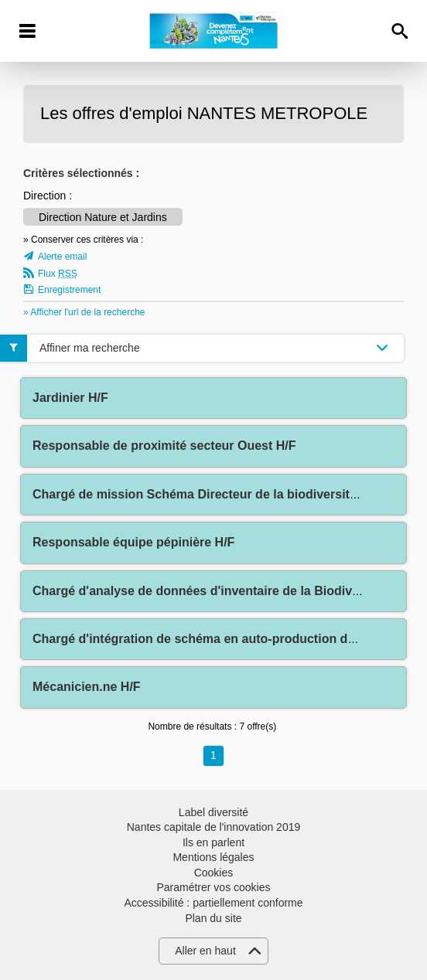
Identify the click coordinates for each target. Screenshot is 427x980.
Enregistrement (69, 290)
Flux (58, 274)
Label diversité (213, 812)
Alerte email (62, 257)
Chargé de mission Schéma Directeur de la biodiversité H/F (206, 494)
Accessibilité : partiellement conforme (213, 903)
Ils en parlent (213, 842)
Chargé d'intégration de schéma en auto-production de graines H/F (229, 639)
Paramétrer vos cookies (213, 887)
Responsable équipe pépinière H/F (133, 542)
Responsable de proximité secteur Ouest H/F (164, 446)
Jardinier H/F (70, 398)
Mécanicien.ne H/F (87, 687)
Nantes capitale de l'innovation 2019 (214, 827)
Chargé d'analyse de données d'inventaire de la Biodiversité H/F (220, 591)
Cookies (214, 873)
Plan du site (213, 918)
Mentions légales (213, 857)
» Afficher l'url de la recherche (84, 312)
